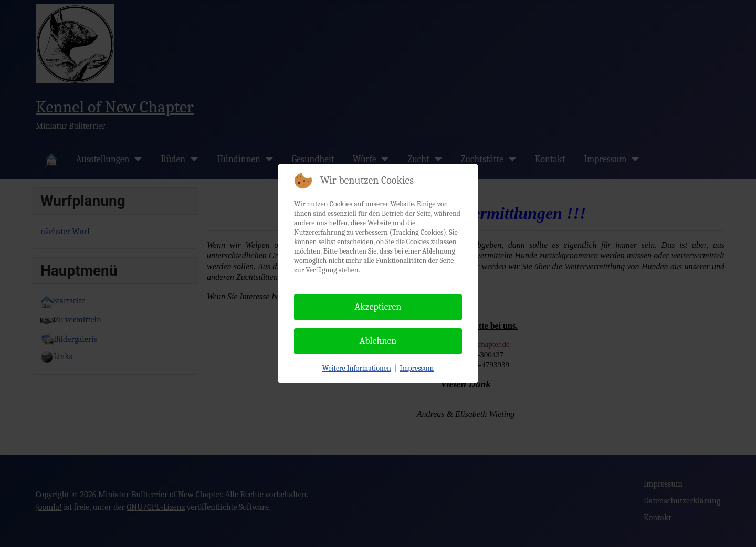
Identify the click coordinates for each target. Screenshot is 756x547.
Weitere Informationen (357, 368)
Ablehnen (378, 341)
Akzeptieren (378, 307)
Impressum (417, 368)
